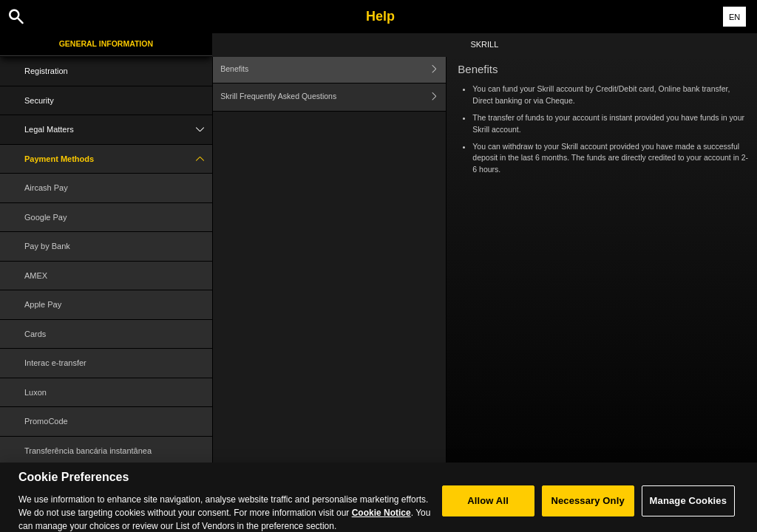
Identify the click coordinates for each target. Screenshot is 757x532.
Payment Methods (118, 159)
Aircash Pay (46, 188)
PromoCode (46, 421)
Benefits (333, 69)
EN (734, 17)
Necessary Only (587, 509)
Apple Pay (43, 304)
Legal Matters (118, 130)
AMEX (36, 276)
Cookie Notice (381, 521)
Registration (46, 71)
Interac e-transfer (55, 363)
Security (39, 100)
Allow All (488, 509)
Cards (35, 334)
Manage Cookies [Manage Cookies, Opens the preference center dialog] (688, 509)
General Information (106, 44)
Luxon (35, 392)
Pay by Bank (47, 246)
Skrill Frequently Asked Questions (333, 97)
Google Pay (45, 217)
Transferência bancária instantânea (88, 451)
